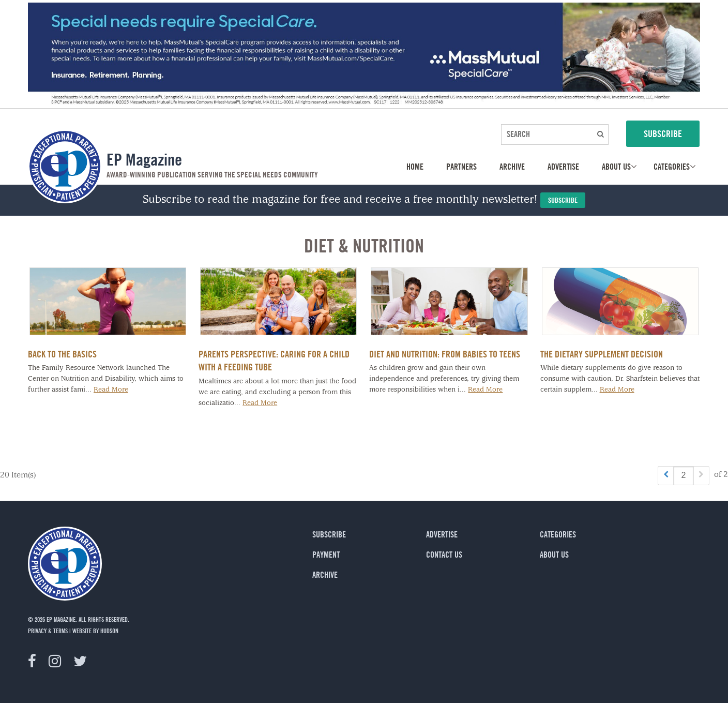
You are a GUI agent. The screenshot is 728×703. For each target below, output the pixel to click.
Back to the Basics (62, 354)
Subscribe (563, 200)
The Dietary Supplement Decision (602, 354)
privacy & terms (48, 631)
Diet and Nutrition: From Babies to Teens (445, 354)
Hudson (109, 631)
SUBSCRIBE (663, 133)
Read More (111, 390)
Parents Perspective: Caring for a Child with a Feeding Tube (274, 360)
